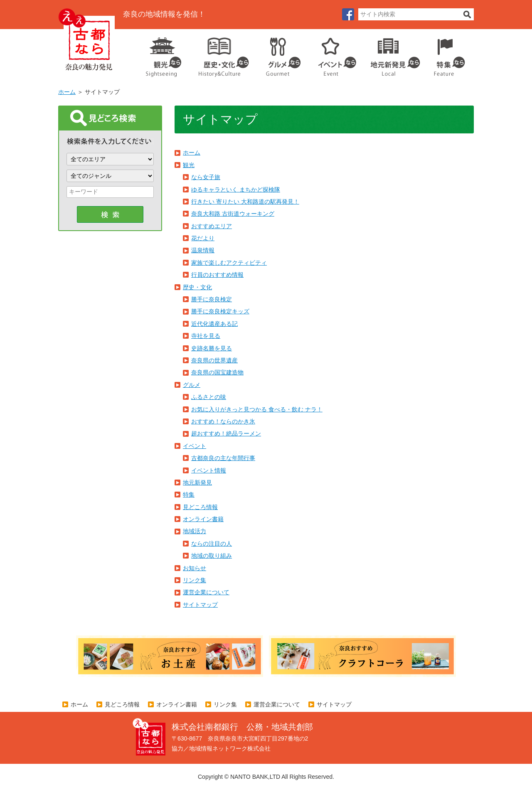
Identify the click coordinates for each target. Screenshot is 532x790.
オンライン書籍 (203, 519)
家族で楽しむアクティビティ (229, 263)
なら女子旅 (206, 177)
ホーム (67, 92)
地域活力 (195, 531)
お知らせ (195, 568)
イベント (332, 54)
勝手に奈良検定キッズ (220, 311)
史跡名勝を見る (212, 348)
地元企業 (391, 54)
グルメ (277, 54)
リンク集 (195, 580)
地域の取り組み (212, 556)
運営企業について (206, 592)
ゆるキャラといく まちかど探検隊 (236, 190)
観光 (163, 54)
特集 (447, 54)
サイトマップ (200, 605)
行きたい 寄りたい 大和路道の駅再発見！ (245, 202)
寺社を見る (206, 336)
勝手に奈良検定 (212, 299)
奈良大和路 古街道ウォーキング (233, 214)
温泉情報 (203, 250)
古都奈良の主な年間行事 (223, 458)
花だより (203, 238)
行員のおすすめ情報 (217, 275)
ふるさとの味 (209, 397)
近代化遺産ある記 (214, 324)
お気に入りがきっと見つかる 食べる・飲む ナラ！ (257, 409)
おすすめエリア (212, 226)
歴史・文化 (220, 54)
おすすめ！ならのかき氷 (223, 421)
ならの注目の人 (212, 544)
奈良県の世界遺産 (214, 360)
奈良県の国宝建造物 (217, 372)
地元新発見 (197, 482)
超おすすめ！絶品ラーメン (226, 433)
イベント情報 (209, 470)
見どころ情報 (200, 507)
